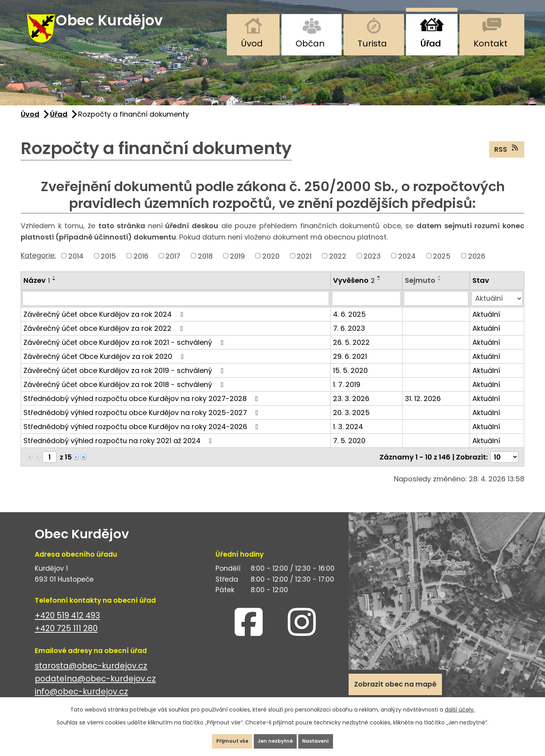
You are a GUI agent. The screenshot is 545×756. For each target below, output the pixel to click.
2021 (304, 266)
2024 (407, 266)
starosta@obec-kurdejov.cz (91, 676)
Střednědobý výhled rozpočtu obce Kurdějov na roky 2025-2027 (142, 423)
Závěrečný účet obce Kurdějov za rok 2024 (105, 324)
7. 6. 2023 (349, 338)
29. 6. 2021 (350, 366)
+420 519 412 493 (67, 626)
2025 (442, 266)
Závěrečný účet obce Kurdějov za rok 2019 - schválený (125, 381)
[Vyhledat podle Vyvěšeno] (366, 309)
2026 (477, 266)
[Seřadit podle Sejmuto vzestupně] (440, 287)
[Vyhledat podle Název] (176, 309)
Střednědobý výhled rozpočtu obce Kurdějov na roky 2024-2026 (142, 437)
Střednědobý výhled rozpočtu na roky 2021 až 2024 (119, 451)
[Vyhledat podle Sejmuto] (436, 309)
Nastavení (329, 738)
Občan (310, 43)
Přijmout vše (219, 738)
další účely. (460, 703)
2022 (338, 266)
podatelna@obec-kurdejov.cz (95, 689)
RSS (507, 159)
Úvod (252, 43)
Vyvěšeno (354, 291)
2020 (271, 266)
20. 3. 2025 (351, 423)
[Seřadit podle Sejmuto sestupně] (440, 290)
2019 (237, 266)
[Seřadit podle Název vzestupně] (54, 287)
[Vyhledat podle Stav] (497, 309)
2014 (76, 266)
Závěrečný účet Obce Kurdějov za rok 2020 (105, 366)
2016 (141, 266)
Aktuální (486, 324)
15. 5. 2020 (350, 381)
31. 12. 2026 (423, 409)
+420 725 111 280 (66, 638)
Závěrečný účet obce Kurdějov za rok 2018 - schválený (125, 395)
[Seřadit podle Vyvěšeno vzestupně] (379, 287)
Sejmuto (420, 291)
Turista (372, 43)
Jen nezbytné (276, 738)
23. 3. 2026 (351, 409)
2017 (173, 266)
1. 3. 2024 (348, 437)
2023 (372, 266)
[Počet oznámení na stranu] (504, 467)
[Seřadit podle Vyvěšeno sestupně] (379, 290)
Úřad (430, 43)
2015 (108, 266)
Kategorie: (38, 265)
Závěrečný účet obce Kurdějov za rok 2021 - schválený (125, 352)
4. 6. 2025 (349, 324)
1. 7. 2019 (347, 395)
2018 (205, 266)
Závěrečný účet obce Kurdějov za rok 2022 (105, 338)
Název (37, 291)
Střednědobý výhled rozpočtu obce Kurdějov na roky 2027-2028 (142, 409)
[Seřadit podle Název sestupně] (54, 290)
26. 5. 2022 (351, 352)
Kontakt (491, 43)
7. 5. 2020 (349, 451)
